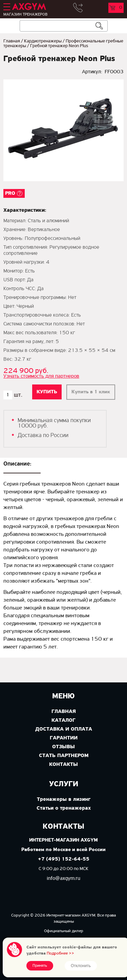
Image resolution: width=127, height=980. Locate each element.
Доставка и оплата (64, 729)
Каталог (63, 720)
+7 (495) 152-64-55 (64, 859)
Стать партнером (64, 756)
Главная (12, 41)
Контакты (63, 765)
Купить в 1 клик (91, 392)
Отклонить (81, 966)
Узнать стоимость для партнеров (41, 376)
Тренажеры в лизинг (64, 799)
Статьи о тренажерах (64, 808)
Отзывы (63, 747)
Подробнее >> (60, 953)
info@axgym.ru (63, 879)
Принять (40, 966)
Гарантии (64, 738)
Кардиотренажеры (43, 41)
